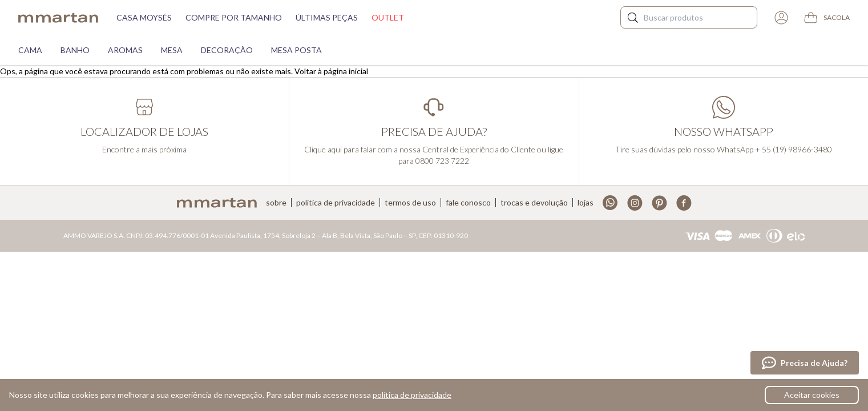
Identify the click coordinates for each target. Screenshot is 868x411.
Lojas (586, 203)
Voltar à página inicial (331, 71)
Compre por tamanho (234, 17)
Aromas (125, 50)
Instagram (635, 203)
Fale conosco (468, 203)
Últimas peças (327, 17)
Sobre (276, 203)
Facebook (684, 203)
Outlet (388, 17)
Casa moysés (144, 17)
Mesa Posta (296, 50)
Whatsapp (610, 203)
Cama (30, 50)
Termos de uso (410, 203)
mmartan (58, 18)
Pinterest (659, 203)
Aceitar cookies (812, 395)
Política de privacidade (336, 203)
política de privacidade (412, 395)
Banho (75, 50)
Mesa (172, 50)
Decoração (227, 50)
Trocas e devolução (534, 203)
